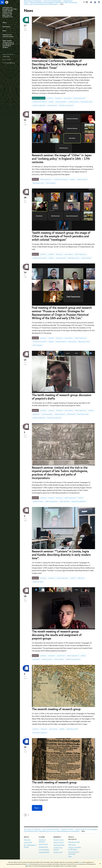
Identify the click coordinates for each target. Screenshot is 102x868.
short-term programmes (40, 733)
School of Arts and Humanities (51, 829)
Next (37, 808)
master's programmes (39, 105)
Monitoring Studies (59, 845)
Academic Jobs (58, 852)
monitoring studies (61, 102)
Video (70, 856)
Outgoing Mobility (44, 852)
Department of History (67, 829)
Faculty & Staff (28, 842)
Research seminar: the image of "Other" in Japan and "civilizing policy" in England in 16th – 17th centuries (62, 159)
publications (36, 414)
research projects (74, 102)
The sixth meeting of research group (54, 782)
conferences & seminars (40, 102)
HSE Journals (72, 845)
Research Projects (59, 842)
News (4, 31)
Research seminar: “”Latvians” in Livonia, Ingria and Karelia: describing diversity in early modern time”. (61, 555)
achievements (72, 341)
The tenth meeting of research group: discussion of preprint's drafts (62, 397)
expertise (51, 254)
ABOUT (27, 837)
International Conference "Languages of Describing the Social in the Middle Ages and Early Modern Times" (59, 64)
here (80, 862)
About (5, 22)
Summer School (43, 844)
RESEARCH (57, 837)
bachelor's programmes (66, 105)
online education (52, 105)
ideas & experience (79, 98)
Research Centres (59, 840)
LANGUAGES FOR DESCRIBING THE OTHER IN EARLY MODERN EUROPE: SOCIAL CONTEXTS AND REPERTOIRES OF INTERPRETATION (10, 12)
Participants (6, 27)
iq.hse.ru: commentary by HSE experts (75, 848)
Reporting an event (87, 102)
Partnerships (27, 840)
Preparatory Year (43, 847)
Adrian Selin (6, 56)
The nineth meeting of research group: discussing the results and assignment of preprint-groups (57, 635)
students (51, 102)
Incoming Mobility (44, 850)
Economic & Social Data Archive (74, 853)
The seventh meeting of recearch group (56, 709)
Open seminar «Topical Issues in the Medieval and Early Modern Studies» (8, 44)
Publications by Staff (74, 842)
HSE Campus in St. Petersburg (32, 829)
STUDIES (42, 837)
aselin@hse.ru (11, 63)
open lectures (68, 98)
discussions (58, 98)
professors (50, 98)
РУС (84, 2)
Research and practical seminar (8, 35)
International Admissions (42, 841)
